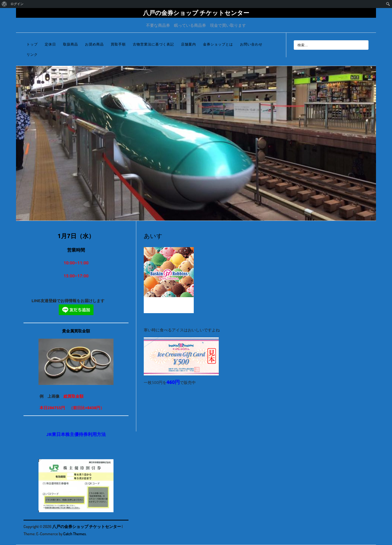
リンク (32, 54)
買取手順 (118, 44)
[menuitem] (4, 4)
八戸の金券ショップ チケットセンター (196, 13)
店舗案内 (188, 44)
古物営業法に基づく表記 (153, 44)
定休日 (50, 44)
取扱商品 (70, 44)
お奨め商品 (94, 44)
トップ (32, 44)
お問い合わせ (251, 44)
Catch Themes (75, 534)
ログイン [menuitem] (17, 4)
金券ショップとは (218, 44)
